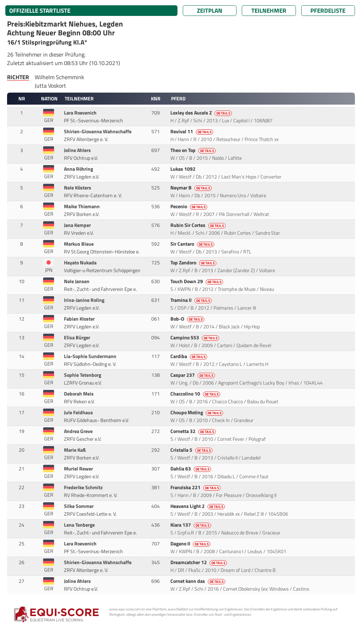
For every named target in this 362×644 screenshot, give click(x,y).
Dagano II (191, 544)
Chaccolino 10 (196, 394)
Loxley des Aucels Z (202, 113)
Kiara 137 (191, 525)
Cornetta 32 (194, 431)
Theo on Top (194, 150)
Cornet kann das (198, 581)
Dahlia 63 (191, 469)
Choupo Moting (197, 412)
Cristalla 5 (192, 450)
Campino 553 (195, 338)
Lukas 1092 (183, 169)
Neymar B (192, 188)
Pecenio (189, 206)
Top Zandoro (194, 263)
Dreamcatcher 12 (199, 562)
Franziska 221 (196, 487)
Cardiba (189, 356)
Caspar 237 (193, 375)
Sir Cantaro (193, 244)
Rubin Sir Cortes (199, 225)
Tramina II (192, 300)
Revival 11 (192, 131)
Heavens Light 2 (198, 506)
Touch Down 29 (197, 281)
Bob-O (188, 319)
